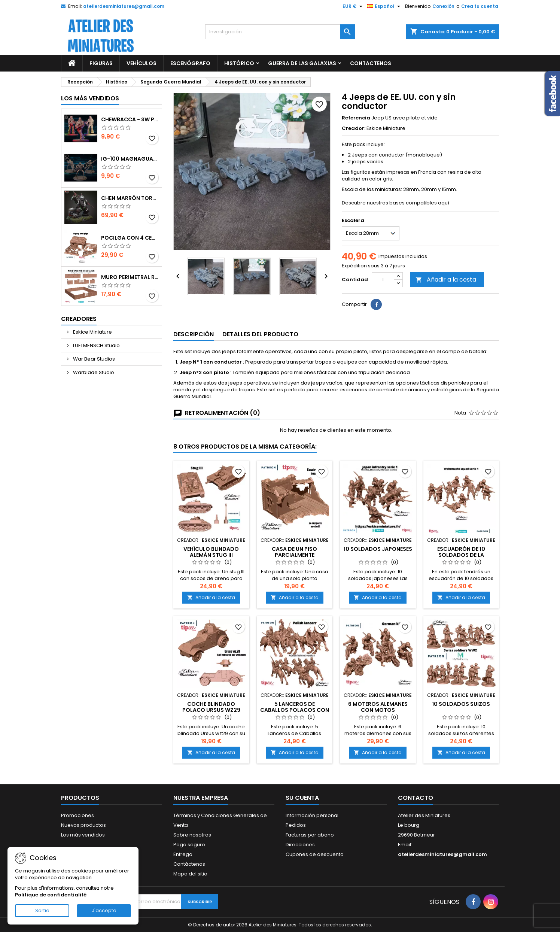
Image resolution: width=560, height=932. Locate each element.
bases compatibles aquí (419, 203)
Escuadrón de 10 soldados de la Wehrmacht (461, 555)
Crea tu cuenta (480, 6)
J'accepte (104, 910)
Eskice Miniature (92, 332)
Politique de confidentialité (51, 895)
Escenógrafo (190, 63)
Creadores (79, 319)
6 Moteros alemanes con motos (378, 707)
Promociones (77, 815)
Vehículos (141, 63)
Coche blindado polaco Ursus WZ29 (211, 707)
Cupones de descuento (315, 854)
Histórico (239, 63)
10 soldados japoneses (378, 549)
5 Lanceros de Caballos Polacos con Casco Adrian (295, 710)
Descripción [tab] (194, 334)
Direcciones (300, 845)
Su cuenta (302, 798)
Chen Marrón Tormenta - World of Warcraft (130, 198)
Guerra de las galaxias (302, 63)
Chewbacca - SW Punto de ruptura (130, 119)
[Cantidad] (383, 280)
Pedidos (296, 825)
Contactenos (371, 63)
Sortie (42, 910)
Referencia (356, 118)
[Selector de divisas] (353, 6)
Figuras (101, 63)
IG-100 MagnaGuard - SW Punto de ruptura (130, 159)
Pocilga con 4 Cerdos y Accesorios (130, 238)
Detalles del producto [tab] (260, 334)
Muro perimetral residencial (130, 277)
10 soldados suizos (461, 704)
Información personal (312, 815)
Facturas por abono (310, 835)
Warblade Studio (93, 372)
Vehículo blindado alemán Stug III (211, 552)
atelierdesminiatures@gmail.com (124, 6)
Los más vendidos (90, 98)
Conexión (443, 6)
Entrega (183, 854)
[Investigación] (280, 32)
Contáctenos (189, 864)
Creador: (354, 128)
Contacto (416, 798)
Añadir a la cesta (446, 280)
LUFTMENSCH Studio (96, 345)
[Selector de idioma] (385, 6)
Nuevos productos (83, 825)
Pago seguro (189, 845)
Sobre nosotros (192, 835)
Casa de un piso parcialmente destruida (294, 555)
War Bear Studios (93, 359)
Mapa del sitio (190, 874)
